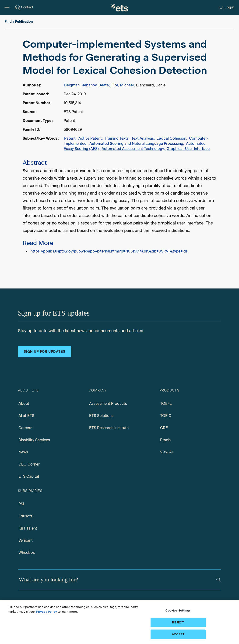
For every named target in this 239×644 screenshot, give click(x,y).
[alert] (119, 146)
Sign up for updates (45, 352)
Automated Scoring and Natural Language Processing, (137, 144)
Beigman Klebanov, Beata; (87, 85)
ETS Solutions (101, 416)
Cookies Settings (178, 610)
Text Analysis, (144, 138)
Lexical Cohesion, (172, 138)
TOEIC (166, 416)
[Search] (219, 580)
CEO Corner (29, 464)
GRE (164, 428)
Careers (25, 428)
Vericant (26, 540)
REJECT (178, 622)
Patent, (71, 138)
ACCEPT (178, 634)
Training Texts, (118, 138)
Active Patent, (91, 138)
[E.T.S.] (119, 7)
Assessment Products (108, 404)
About (24, 404)
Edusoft (25, 516)
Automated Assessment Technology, (134, 149)
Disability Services (34, 440)
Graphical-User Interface (188, 149)
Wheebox (27, 553)
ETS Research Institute (109, 428)
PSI (21, 504)
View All (167, 452)
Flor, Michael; (124, 85)
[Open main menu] (7, 7)
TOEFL (166, 404)
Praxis (165, 440)
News (23, 452)
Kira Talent (28, 528)
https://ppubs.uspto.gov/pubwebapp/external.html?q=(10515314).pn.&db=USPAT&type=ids (109, 251)
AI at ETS (26, 416)
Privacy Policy (47, 612)
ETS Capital (29, 476)
